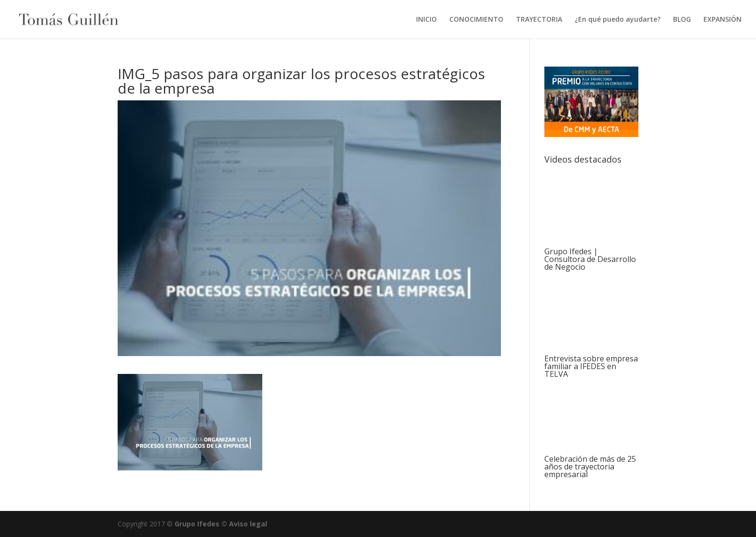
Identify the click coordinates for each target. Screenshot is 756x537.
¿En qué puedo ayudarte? (618, 20)
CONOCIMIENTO (476, 20)
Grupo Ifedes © (202, 524)
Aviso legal (248, 524)
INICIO (426, 20)
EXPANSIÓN (722, 20)
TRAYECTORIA (539, 20)
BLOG (682, 20)
